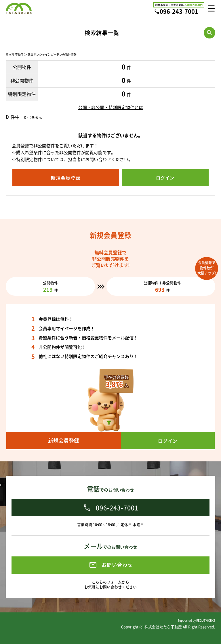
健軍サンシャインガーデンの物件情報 (52, 54)
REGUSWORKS (206, 620)
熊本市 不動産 (15, 54)
